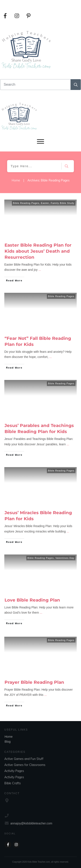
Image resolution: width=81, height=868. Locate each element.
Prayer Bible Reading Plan (34, 682)
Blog (8, 742)
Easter (45, 203)
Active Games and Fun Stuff (24, 759)
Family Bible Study (63, 203)
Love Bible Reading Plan (32, 600)
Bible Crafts (13, 783)
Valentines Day (65, 558)
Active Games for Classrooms (25, 765)
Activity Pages (14, 771)
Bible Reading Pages (26, 203)
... (40, 270)
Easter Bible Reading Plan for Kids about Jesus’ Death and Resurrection (38, 251)
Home (9, 737)
